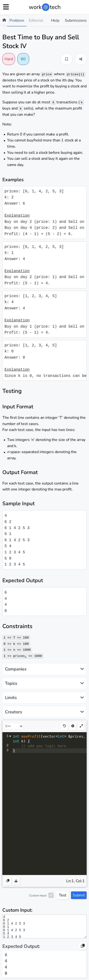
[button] (66, 59)
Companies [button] (44, 669)
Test (63, 895)
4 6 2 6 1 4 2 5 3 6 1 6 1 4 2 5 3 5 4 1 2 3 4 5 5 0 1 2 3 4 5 (44, 926)
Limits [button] (44, 697)
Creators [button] (44, 712)
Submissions (76, 20)
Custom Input (38, 895)
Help (55, 20)
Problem (17, 20)
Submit (79, 895)
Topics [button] (44, 683)
